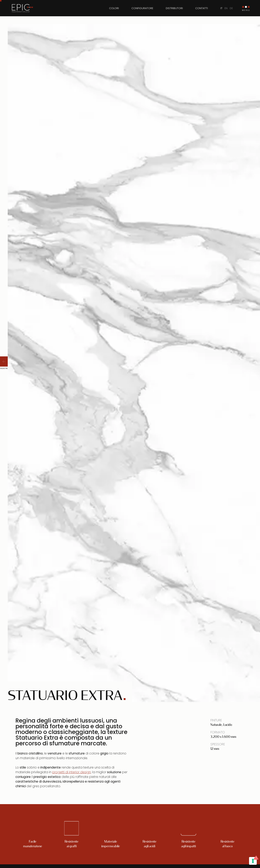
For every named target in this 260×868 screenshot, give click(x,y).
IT (221, 8)
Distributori (174, 8)
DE (231, 8)
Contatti (201, 8)
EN (226, 8)
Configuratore (142, 8)
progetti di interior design (71, 772)
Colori (114, 8)
